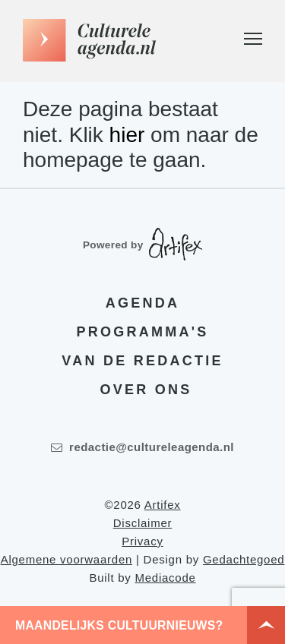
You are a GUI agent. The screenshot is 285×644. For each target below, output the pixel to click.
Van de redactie (142, 361)
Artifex (163, 505)
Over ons (146, 390)
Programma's (143, 332)
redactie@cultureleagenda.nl (142, 447)
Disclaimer (143, 523)
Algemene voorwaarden (66, 559)
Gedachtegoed (244, 559)
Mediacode (165, 578)
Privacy (142, 541)
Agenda (142, 303)
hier (127, 135)
